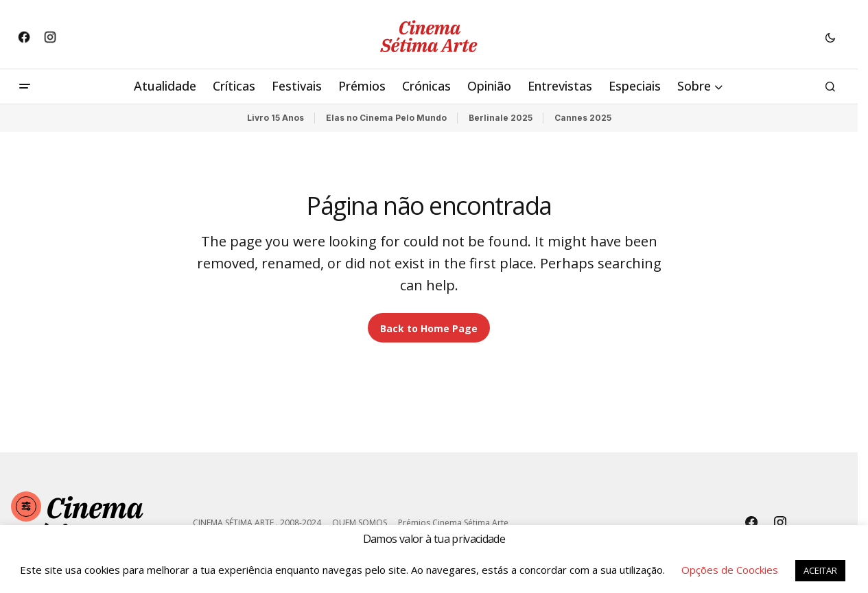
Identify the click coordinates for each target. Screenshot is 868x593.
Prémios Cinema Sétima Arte (453, 523)
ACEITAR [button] (820, 570)
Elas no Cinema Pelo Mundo (386, 118)
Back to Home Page (429, 328)
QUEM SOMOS (360, 523)
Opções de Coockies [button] (730, 570)
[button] (830, 37)
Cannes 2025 (583, 118)
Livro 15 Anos (275, 118)
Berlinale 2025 (501, 118)
